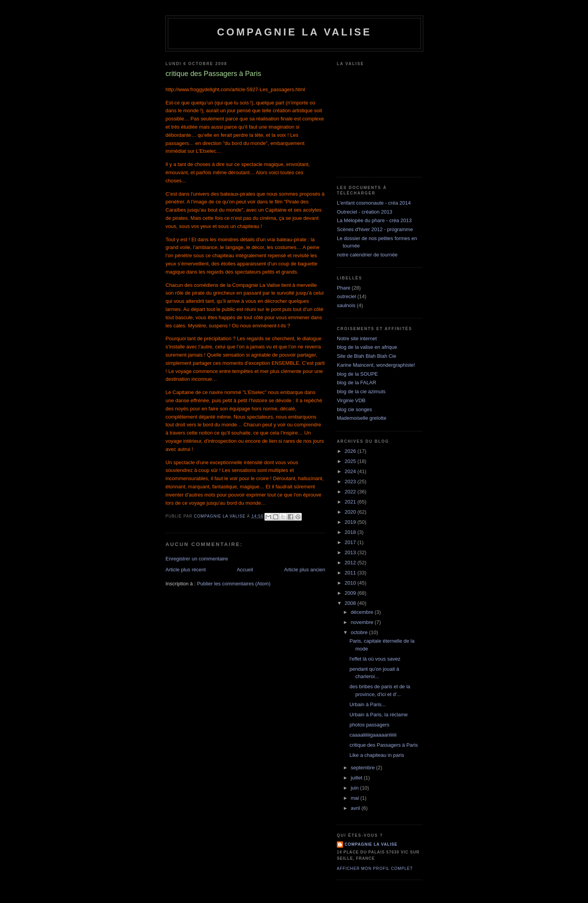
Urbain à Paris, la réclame (379, 715)
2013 (351, 552)
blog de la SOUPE (357, 374)
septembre (364, 768)
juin (356, 788)
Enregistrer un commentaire (197, 559)
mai (356, 798)
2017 (351, 542)
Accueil (245, 570)
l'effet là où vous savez (375, 659)
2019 (351, 522)
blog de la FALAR (356, 383)
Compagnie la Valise (294, 32)
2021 (351, 502)
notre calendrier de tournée (367, 255)
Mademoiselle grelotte (362, 418)
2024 (351, 471)
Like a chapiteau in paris (377, 755)
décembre (363, 612)
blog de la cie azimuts (361, 391)
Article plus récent (186, 570)
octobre (360, 632)
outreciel (346, 296)
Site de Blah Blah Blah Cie (366, 356)
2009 (351, 593)
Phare (344, 288)
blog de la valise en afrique (367, 347)
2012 (351, 563)
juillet (357, 778)
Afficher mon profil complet (375, 869)
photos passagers (369, 725)
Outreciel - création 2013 (364, 212)
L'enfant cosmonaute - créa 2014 (374, 203)
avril (356, 808)
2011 (351, 573)
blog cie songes (354, 409)
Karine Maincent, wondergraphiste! (376, 365)
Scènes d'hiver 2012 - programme (375, 229)
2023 (351, 482)
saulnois (346, 305)
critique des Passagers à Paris (384, 745)
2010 (351, 583)
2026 (351, 451)
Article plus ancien (305, 570)
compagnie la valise (371, 844)
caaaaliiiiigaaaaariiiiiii (373, 735)
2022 (351, 492)
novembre (363, 622)
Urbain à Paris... (367, 704)
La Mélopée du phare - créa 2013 (374, 220)
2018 (351, 532)
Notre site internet (357, 338)
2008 (351, 603)
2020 (351, 512)
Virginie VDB (351, 400)
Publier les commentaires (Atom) (234, 584)
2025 (351, 461)
